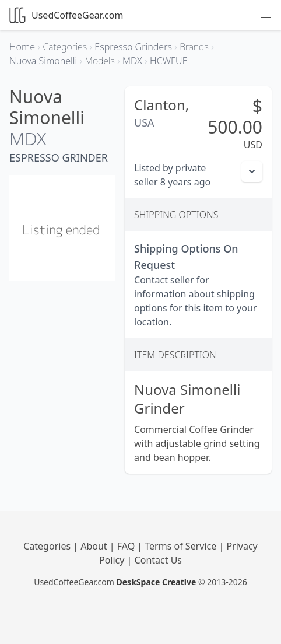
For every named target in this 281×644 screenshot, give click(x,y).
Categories (48, 546)
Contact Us (158, 560)
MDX (28, 139)
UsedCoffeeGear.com (66, 15)
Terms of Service (182, 546)
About (95, 546)
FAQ (127, 546)
